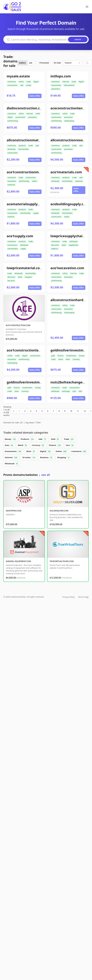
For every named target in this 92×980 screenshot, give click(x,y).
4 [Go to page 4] (36, 411)
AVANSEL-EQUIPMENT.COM (18, 561)
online (21, 82)
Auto (9, 445)
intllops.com (61, 76)
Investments (13, 452)
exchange (66, 391)
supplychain (73, 245)
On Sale (57, 63)
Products (28, 439)
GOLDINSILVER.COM (59, 511)
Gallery (22, 63)
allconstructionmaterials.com (31, 140)
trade (29, 82)
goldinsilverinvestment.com (30, 382)
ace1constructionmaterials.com (33, 172)
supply (36, 213)
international (69, 85)
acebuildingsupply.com (70, 204)
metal (61, 359)
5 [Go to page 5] (42, 411)
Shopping (64, 458)
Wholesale (12, 464)
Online (61, 452)
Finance (55, 445)
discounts (55, 245)
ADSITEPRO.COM (14, 511)
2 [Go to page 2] (25, 411)
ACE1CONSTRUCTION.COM (18, 325)
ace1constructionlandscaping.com (35, 350)
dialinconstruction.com (26, 108)
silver (68, 359)
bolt (80, 391)
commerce (12, 82)
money (82, 356)
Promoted (44, 63)
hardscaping (69, 313)
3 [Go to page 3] (31, 411)
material (11, 217)
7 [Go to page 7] (54, 411)
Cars (70, 445)
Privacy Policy (69, 597)
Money (11, 439)
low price (11, 281)
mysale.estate (18, 76)
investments (71, 356)
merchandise (23, 149)
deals (64, 245)
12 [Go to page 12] (85, 411)
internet (66, 82)
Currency (38, 445)
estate (29, 85)
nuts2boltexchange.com (70, 382)
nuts (74, 391)
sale (22, 85)
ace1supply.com (20, 236)
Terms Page (83, 597)
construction (20, 117)
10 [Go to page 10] (71, 411)
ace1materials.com (66, 172)
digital (36, 82)
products (22, 146)
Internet (11, 458)
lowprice (55, 249)
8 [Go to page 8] (59, 411)
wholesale (12, 149)
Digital (46, 452)
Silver (31, 452)
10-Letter (29, 458)
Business (47, 458)
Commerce (79, 452)
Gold (55, 439)
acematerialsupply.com (26, 204)
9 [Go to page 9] (65, 411)
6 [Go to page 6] (48, 411)
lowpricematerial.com (25, 268)
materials (11, 185)
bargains (28, 277)
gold (53, 356)
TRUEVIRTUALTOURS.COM (62, 561)
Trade (69, 439)
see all (46, 475)
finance (60, 356)
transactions (12, 85)
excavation (32, 117)
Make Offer (35, 96)
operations (56, 89)
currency (76, 359)
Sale (43, 439)
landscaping (69, 121)
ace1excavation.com (67, 268)
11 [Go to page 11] (78, 411)
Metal (23, 445)
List (31, 63)
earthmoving (13, 121)
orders (35, 181)
